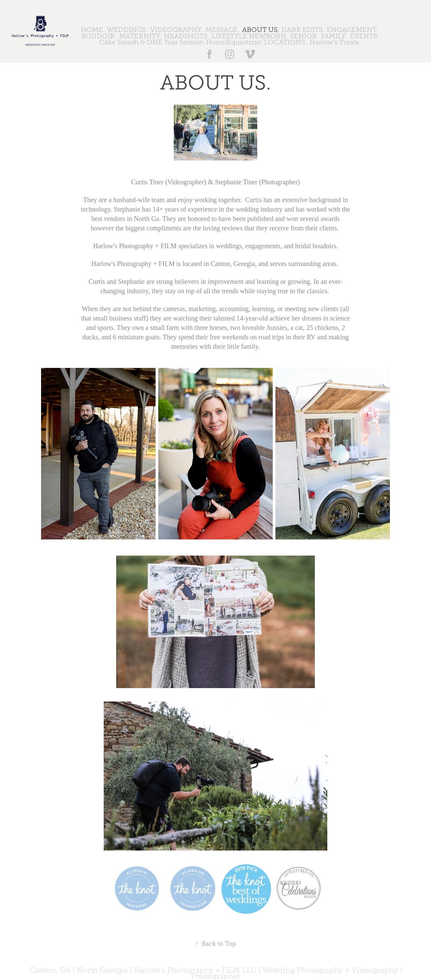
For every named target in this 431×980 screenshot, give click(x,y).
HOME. (93, 30)
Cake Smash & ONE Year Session (151, 42)
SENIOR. (304, 36)
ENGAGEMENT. (352, 30)
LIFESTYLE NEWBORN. (250, 36)
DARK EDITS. (303, 30)
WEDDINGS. (127, 30)
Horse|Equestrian (234, 42)
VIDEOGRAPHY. (177, 30)
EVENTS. (364, 36)
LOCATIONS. (285, 42)
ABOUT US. (261, 30)
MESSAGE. (222, 30)
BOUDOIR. (99, 36)
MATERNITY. (140, 36)
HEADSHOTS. (187, 36)
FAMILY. (334, 36)
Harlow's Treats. (335, 42)
